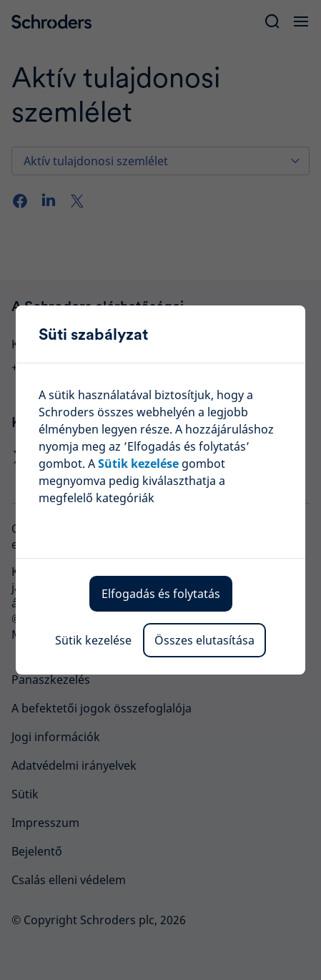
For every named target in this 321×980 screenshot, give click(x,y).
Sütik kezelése (93, 640)
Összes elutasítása (204, 640)
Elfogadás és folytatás (161, 594)
